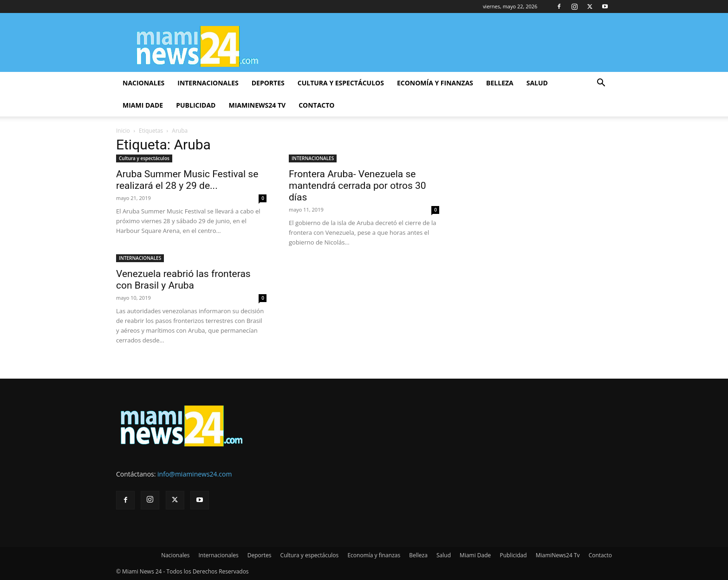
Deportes (268, 83)
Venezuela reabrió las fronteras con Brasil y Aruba (183, 280)
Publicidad (196, 105)
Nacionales (143, 83)
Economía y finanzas (435, 83)
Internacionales (208, 83)
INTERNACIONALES (313, 158)
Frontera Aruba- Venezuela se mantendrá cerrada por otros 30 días (357, 186)
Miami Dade (143, 105)
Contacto (316, 105)
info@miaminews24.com (195, 474)
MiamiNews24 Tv (257, 105)
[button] (601, 84)
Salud (537, 83)
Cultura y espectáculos (341, 83)
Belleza (500, 83)
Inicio (123, 131)
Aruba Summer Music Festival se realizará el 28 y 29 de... (187, 180)
